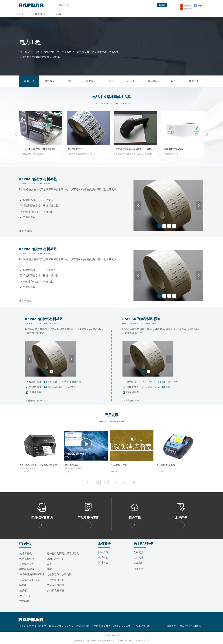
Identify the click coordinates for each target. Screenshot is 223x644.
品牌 (59, 14)
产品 (22, 14)
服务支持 (40, 14)
